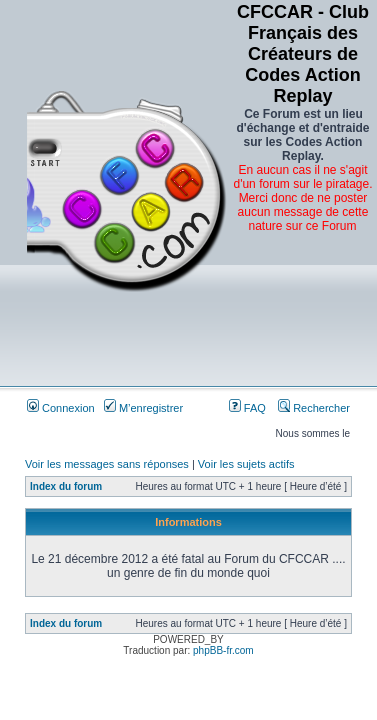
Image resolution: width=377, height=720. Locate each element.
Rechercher (314, 408)
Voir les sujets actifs (246, 464)
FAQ (247, 408)
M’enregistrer (143, 408)
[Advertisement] (303, 317)
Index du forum (66, 486)
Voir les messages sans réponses (107, 464)
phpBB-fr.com (223, 650)
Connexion (61, 408)
